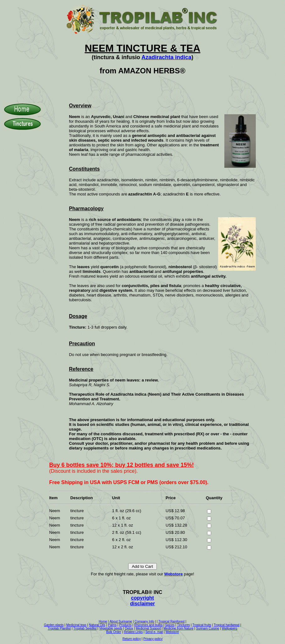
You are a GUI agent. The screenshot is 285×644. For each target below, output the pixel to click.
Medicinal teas (76, 625)
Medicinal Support (148, 628)
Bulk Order (114, 632)
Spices (170, 625)
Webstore (174, 574)
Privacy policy (153, 639)
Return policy (132, 639)
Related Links (133, 632)
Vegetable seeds (111, 628)
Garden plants (54, 625)
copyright (142, 598)
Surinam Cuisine (208, 628)
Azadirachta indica (166, 57)
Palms (112, 625)
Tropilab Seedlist (85, 628)
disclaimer (142, 604)
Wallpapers (230, 628)
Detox (129, 628)
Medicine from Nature (178, 628)
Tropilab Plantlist (59, 628)
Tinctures (184, 625)
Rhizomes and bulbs (148, 625)
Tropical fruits (202, 625)
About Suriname (121, 621)
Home (103, 621)
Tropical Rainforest (172, 621)
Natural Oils (97, 625)
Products (125, 625)
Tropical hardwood (227, 625)
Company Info (144, 621)
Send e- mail (154, 632)
